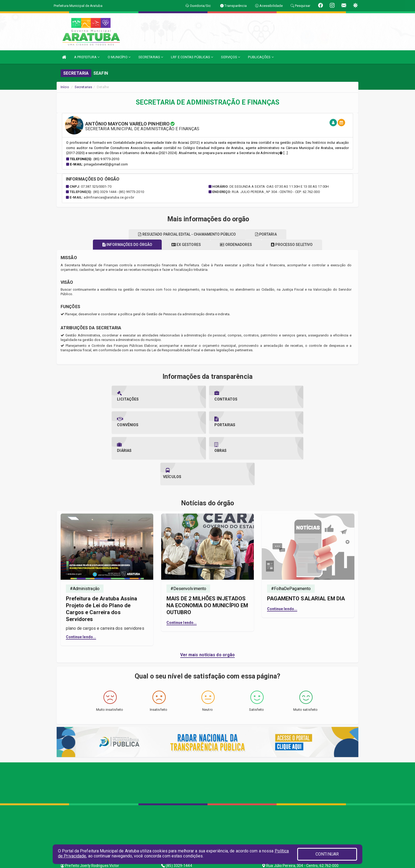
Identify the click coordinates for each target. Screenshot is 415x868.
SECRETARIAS (151, 57)
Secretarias (83, 87)
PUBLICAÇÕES (261, 57)
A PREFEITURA (87, 57)
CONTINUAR (327, 854)
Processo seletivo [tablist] (296, 245)
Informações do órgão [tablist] (123, 245)
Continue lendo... (81, 586)
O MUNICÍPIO (119, 57)
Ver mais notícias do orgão (208, 603)
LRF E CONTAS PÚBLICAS (192, 57)
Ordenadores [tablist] (237, 245)
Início (65, 87)
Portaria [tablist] (267, 234)
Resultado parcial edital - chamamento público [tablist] (186, 234)
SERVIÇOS (231, 57)
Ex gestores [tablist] (185, 245)
